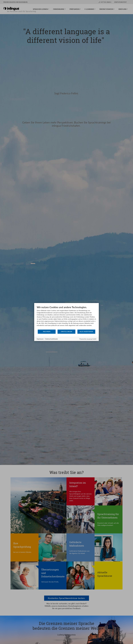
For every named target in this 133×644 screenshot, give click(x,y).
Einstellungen (66, 332)
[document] (66, 318)
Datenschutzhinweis (51, 339)
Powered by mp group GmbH (88, 339)
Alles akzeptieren (86, 332)
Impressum (40, 339)
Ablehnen (47, 332)
